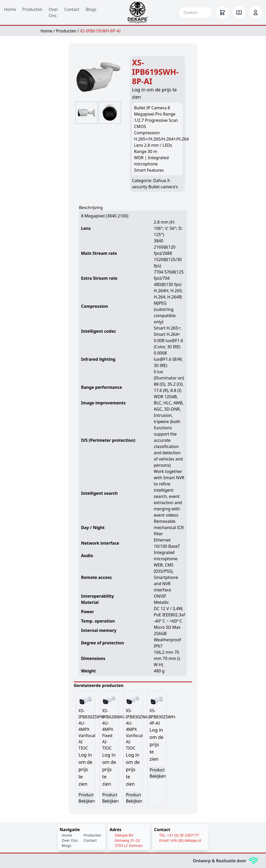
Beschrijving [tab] (91, 208)
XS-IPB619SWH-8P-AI (100, 31)
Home (10, 9)
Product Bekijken (86, 798)
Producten (32, 9)
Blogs (91, 9)
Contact (72, 9)
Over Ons (70, 840)
